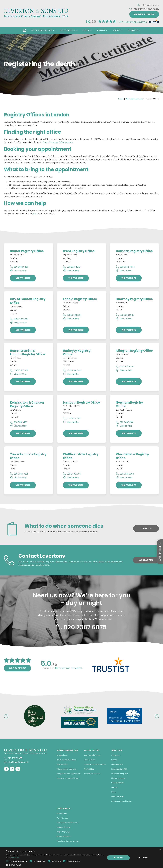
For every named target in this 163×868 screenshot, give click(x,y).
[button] (43, 30)
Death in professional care (67, 760)
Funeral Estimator (63, 836)
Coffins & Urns (89, 760)
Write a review (17, 668)
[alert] (81, 858)
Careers (114, 760)
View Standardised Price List (67, 823)
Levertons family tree (119, 774)
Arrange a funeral (144, 14)
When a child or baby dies (66, 769)
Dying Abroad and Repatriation (68, 774)
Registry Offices (62, 764)
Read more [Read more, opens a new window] (15, 857)
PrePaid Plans (89, 769)
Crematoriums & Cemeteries (95, 764)
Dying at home (62, 755)
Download (146, 529)
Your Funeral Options (92, 755)
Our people (116, 755)
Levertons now (117, 764)
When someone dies (134, 99)
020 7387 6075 (150, 5)
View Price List (62, 818)
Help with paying (63, 832)
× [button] (160, 850)
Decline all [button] (143, 857)
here (35, 214)
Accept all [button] (118, 858)
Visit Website (23, 278)
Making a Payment (64, 827)
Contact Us (146, 560)
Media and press (118, 797)
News (113, 792)
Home (121, 99)
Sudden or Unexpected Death (68, 778)
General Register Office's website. (58, 142)
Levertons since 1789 (119, 769)
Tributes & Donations (92, 774)
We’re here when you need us (68, 841)
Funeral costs (62, 813)
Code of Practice (118, 783)
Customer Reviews (133, 22)
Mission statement (118, 778)
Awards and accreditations (121, 801)
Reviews (114, 787)
